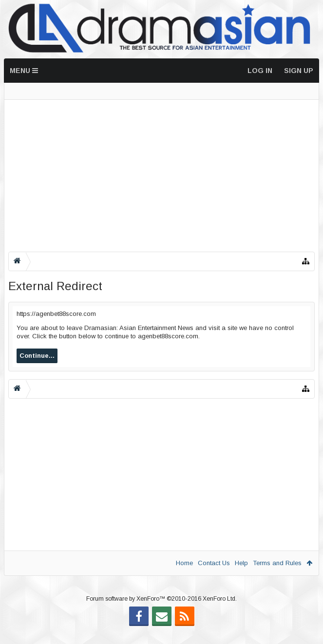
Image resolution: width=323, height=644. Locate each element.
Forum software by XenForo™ (161, 614)
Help (241, 563)
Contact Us (214, 563)
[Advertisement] (161, 176)
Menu (24, 71)
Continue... (37, 356)
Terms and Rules (277, 563)
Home (184, 563)
